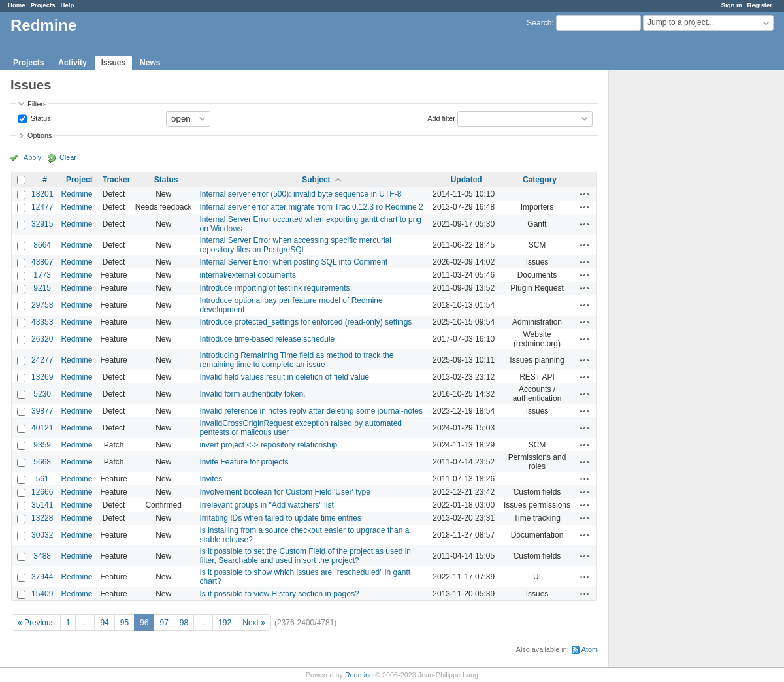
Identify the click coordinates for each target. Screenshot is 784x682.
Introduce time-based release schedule (268, 339)
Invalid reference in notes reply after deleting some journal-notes (312, 411)
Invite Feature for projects (244, 462)
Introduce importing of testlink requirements (275, 288)
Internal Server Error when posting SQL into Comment (294, 262)
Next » (254, 623)
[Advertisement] (674, 275)
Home (17, 5)
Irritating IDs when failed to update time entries (281, 518)
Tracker (117, 180)
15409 (42, 594)
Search (539, 23)
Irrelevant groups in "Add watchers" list (267, 505)
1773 (42, 275)
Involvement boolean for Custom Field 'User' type (285, 492)
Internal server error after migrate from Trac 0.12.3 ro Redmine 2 (312, 207)
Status (40, 118)
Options (40, 135)
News (150, 63)
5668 (42, 462)
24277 (42, 360)
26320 (42, 339)
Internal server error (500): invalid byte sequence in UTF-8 (301, 194)
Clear (68, 157)
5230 (42, 394)
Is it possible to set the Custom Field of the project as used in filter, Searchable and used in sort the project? (306, 556)
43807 (42, 262)
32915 (42, 224)
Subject (316, 180)
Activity (72, 63)
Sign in (732, 5)
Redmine (76, 194)
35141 (42, 505)
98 (184, 623)
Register (760, 5)
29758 (42, 305)
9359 (42, 445)
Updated (466, 180)
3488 (42, 556)
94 (104, 623)
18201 (42, 194)
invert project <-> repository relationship (269, 445)
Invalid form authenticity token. (253, 394)
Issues (113, 63)
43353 (42, 322)
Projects (43, 5)
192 (225, 623)
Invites (211, 479)
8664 (42, 245)
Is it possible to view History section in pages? (280, 594)
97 (164, 623)
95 (124, 623)
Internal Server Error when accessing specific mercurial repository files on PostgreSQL (296, 245)
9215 (42, 288)
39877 (42, 411)
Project (79, 180)
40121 (42, 428)
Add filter (441, 118)
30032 (42, 535)
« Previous (36, 623)
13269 (42, 377)
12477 (42, 207)
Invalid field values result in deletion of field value (285, 377)
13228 (42, 518)
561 (42, 479)
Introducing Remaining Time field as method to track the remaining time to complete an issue (297, 360)
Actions (585, 194)
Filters (37, 104)
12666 (42, 492)
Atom (590, 649)
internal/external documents (248, 275)
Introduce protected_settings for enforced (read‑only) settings (306, 322)
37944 (42, 577)
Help (68, 5)
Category (540, 180)
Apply (32, 157)
